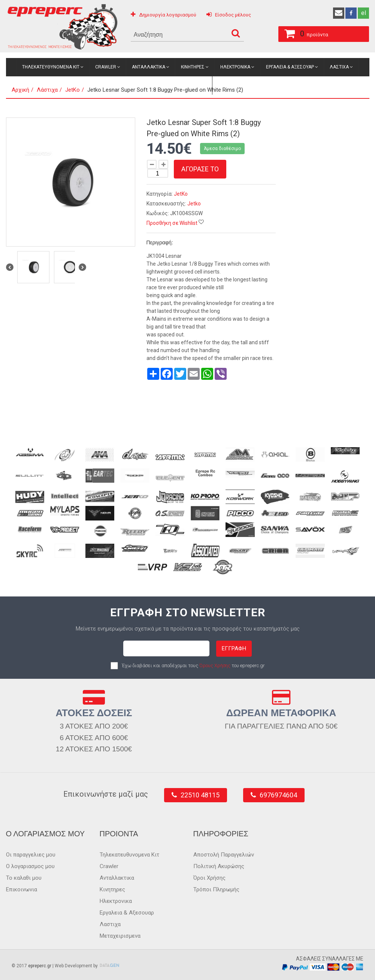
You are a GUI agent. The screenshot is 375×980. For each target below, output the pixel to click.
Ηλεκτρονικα (235, 67)
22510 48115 (200, 795)
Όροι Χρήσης (209, 878)
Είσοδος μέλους (233, 15)
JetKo (181, 194)
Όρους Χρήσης (215, 665)
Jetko (194, 204)
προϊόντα (300, 33)
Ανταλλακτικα (149, 67)
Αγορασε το (200, 169)
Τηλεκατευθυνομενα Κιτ (51, 67)
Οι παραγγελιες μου (31, 855)
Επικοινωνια (22, 889)
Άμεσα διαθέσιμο (222, 149)
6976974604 (278, 795)
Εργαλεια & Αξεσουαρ (290, 67)
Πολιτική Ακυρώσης (219, 866)
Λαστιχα (339, 67)
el (364, 13)
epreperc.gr (40, 966)
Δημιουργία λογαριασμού (168, 15)
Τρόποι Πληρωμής (216, 889)
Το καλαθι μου (24, 878)
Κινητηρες (193, 67)
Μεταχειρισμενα (187, 85)
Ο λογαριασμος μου (30, 866)
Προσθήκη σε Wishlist (172, 223)
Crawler (106, 67)
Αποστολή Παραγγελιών (224, 855)
